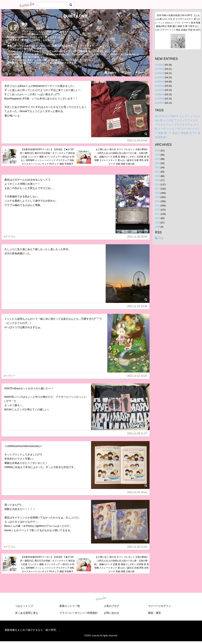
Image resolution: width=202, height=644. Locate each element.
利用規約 (92, 613)
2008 (158, 227)
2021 (158, 172)
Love (126, 73)
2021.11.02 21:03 (137, 547)
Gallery (110, 73)
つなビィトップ (24, 606)
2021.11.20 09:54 (137, 237)
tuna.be (101, 599)
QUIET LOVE (75, 16)
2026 (158, 151)
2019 (158, 180)
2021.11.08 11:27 (137, 433)
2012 (158, 210)
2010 (158, 218)
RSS (159, 238)
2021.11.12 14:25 (137, 376)
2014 (158, 201)
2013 (158, 205)
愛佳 (24, 24)
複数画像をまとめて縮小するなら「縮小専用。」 (33, 630)
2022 (158, 167)
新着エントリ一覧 (70, 606)
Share (140, 72)
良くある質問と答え (27, 613)
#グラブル (10, 237)
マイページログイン (160, 606)
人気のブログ (112, 606)
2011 (158, 214)
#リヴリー (10, 376)
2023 (158, 163)
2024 (158, 159)
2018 (158, 184)
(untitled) (160, 65)
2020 (158, 176)
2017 (158, 189)
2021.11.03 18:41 (137, 492)
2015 (158, 197)
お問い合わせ (112, 613)
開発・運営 (154, 613)
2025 (158, 155)
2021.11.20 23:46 (137, 140)
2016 (158, 193)
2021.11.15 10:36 (137, 306)
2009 (158, 222)
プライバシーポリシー (72, 613)
